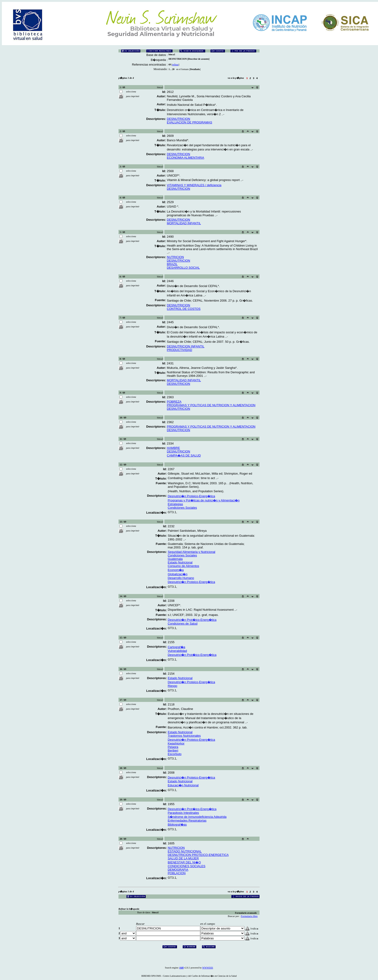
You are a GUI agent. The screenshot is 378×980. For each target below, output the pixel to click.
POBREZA (174, 402)
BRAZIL (172, 264)
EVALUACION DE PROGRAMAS (190, 122)
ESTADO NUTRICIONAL (185, 851)
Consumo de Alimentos (183, 566)
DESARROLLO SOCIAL (183, 268)
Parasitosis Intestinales (183, 813)
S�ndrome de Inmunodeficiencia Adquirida (197, 817)
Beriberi (173, 750)
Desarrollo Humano (181, 578)
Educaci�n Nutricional (183, 785)
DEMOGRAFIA (178, 870)
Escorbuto (175, 754)
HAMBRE (173, 448)
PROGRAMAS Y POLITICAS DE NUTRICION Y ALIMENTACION (211, 405)
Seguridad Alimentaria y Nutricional (191, 552)
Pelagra (173, 747)
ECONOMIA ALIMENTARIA (186, 158)
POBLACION (177, 873)
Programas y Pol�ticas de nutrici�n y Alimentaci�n (204, 500)
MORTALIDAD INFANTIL (184, 223)
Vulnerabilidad (177, 651)
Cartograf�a (176, 647)
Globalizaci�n (177, 574)
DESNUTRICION (179, 119)
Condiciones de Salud (182, 624)
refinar (175, 65)
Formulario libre (249, 916)
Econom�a (176, 570)
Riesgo (172, 686)
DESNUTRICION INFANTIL (186, 346)
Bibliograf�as (177, 825)
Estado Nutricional (180, 562)
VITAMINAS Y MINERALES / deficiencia (194, 185)
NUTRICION (175, 257)
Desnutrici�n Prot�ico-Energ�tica (192, 620)
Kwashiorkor (176, 743)
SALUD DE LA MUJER (183, 858)
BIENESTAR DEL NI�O (184, 862)
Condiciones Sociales (182, 508)
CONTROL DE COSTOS (184, 309)
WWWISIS (208, 968)
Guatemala (175, 559)
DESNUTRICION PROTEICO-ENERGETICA (198, 855)
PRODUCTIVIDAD (180, 350)
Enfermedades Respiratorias (187, 821)
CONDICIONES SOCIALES (186, 866)
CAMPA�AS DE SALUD (184, 455)
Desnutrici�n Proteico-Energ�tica (191, 496)
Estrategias (175, 504)
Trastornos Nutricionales (184, 736)
